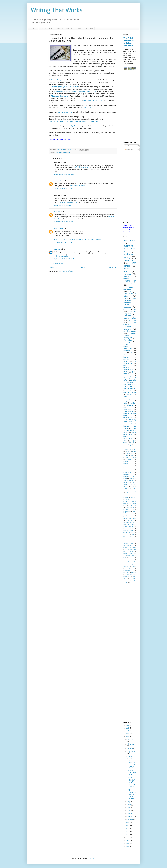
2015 (128, 823)
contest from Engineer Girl (93, 101)
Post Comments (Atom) (66, 271)
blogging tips (130, 281)
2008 (128, 843)
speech (126, 455)
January (130, 819)
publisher (126, 474)
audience (130, 460)
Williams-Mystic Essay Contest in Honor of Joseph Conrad (75, 91)
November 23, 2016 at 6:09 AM (64, 222)
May (129, 808)
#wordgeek (128, 338)
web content (130, 264)
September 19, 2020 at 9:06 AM (64, 259)
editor (125, 397)
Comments (129, 150)
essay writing (58, 153)
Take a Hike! (89, 29)
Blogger (92, 858)
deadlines (126, 464)
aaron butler (58, 181)
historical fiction (128, 554)
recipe (130, 568)
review (132, 478)
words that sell (128, 533)
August (130, 756)
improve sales (128, 424)
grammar (127, 316)
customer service (127, 304)
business (126, 357)
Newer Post (53, 268)
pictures (126, 510)
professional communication (129, 288)
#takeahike (126, 535)
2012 (128, 832)
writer (130, 292)
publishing (130, 405)
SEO (125, 441)
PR (124, 420)
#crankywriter (128, 418)
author (126, 309)
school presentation (130, 518)
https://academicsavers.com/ (68, 202)
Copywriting (33, 29)
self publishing (128, 384)
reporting (133, 380)
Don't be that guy (130, 388)
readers (126, 407)
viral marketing (128, 531)
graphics (131, 551)
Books (80, 29)
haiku (135, 449)
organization (127, 562)
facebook (127, 307)
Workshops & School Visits (65, 29)
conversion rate (128, 543)
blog (135, 309)
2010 (128, 837)
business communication (130, 249)
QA (133, 535)
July (129, 802)
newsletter (127, 351)
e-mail (132, 443)
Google (126, 457)
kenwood (57, 249)
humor (134, 451)
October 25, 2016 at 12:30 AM (64, 205)
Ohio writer (128, 355)
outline (134, 562)
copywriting (129, 240)
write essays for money (78, 186)
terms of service (129, 524)
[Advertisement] (130, 107)
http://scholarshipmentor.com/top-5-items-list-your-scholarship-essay (74, 121)
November (131, 744)
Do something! (56, 80)
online (125, 403)
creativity (126, 462)
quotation (126, 566)
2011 (128, 835)
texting (125, 483)
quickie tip (130, 564)
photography (127, 472)
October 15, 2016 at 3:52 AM (63, 189)
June (129, 805)
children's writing (130, 393)
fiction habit (129, 549)
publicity (134, 403)
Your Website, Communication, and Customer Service (132, 794)
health (125, 372)
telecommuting (127, 570)
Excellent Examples (127, 328)
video (132, 529)
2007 (128, 846)
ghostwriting (127, 449)
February (131, 816)
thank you (126, 572)
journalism (129, 260)
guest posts (128, 349)
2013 (128, 829)
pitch (133, 510)
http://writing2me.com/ (81, 167)
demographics (127, 545)
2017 (128, 734)
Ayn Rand (75, 126)
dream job (130, 499)
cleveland (134, 539)
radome (134, 566)
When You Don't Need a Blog (132, 773)
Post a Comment (57, 263)
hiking (128, 451)
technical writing (128, 522)
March (130, 813)
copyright (126, 497)
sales (131, 353)
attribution (131, 537)
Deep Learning (59, 228)
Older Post (113, 268)
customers (127, 359)
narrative (126, 560)
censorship (133, 491)
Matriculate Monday (128, 341)
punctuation (127, 516)
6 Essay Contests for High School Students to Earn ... (131, 782)
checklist (126, 539)
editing (126, 365)
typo (125, 529)
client (130, 495)
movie (132, 558)
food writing (127, 445)
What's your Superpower (60, 96)
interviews (126, 468)
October (130, 749)
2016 (128, 737)
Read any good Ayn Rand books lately (65, 87)
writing (126, 276)
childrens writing (131, 493)
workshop (134, 572)
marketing (127, 274)
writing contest (67, 153)
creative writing (130, 331)
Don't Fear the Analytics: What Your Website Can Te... (131, 763)
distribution (133, 547)
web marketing (130, 299)
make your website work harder (130, 430)
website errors (128, 386)
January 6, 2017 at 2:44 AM (63, 242)
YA (124, 537)
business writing (128, 256)
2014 (128, 826)
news (126, 344)
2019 (128, 728)
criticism (134, 497)
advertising (127, 376)
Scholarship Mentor (65, 112)
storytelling (127, 409)
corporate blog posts (130, 313)
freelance (127, 361)
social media (127, 270)
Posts (127, 146)
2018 (128, 731)
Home (83, 268)
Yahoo (130, 390)
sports (130, 520)
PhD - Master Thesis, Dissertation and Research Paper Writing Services (77, 240)
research (130, 382)
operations (130, 453)
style (132, 455)
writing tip (132, 320)
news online (130, 508)
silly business (128, 480)
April (129, 810)
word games (128, 411)
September (131, 752)
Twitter (126, 298)
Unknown (57, 212)
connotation (130, 541)
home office (133, 506)
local (135, 554)
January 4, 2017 (89, 107)
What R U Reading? (47, 29)
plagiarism (126, 512)
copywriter (132, 283)
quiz (125, 353)
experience (127, 466)
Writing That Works (57, 10)
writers (126, 347)
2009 (128, 840)
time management (129, 526)
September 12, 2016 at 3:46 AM (64, 174)
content (126, 279)
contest (130, 395)
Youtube (134, 457)
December (131, 739)
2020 (128, 725)
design (125, 547)
